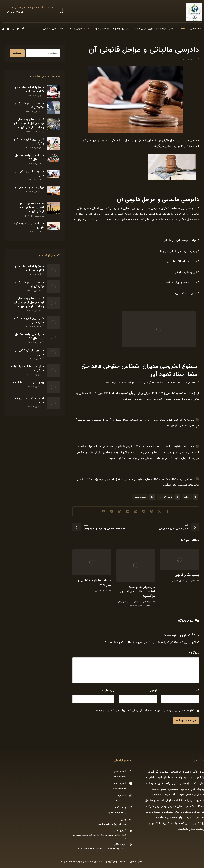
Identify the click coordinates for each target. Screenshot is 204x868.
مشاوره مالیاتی (140, 497)
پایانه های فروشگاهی (142, 602)
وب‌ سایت (108, 690)
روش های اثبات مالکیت (28, 383)
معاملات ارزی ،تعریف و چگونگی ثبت (29, 105)
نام (197, 690)
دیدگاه (194, 653)
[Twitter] (18, 29)
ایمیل (153, 690)
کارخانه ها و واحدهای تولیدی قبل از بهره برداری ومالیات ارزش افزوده (28, 124)
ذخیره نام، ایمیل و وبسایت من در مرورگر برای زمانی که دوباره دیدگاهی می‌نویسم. (145, 710)
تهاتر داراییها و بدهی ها (29, 188)
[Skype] (3, 29)
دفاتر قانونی (190, 581)
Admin (187, 497)
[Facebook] (23, 29)
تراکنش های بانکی (125, 602)
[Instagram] (13, 29)
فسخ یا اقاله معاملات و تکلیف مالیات (29, 89)
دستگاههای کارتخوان (147, 605)
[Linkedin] (8, 29)
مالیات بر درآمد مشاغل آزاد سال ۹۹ (29, 157)
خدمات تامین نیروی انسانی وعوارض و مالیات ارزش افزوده (28, 208)
